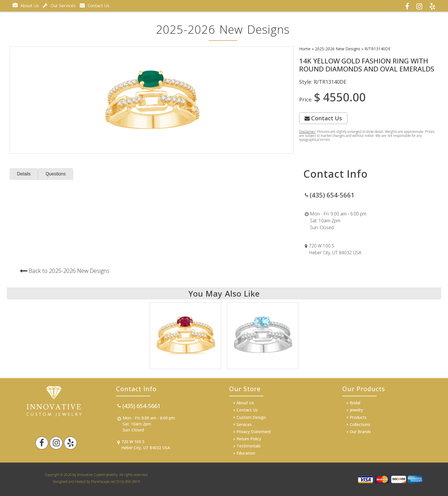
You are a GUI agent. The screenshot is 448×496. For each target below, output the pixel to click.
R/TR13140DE (378, 49)
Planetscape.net (103, 482)
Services (244, 424)
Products (358, 417)
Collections (360, 424)
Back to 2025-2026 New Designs (69, 271)
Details (24, 174)
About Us (26, 5)
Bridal (355, 403)
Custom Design (251, 417)
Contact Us (95, 5)
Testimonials (249, 446)
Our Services (59, 5)
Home (305, 49)
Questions (56, 174)
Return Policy (249, 439)
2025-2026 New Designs (338, 49)
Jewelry (356, 410)
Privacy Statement (254, 432)
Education (246, 453)
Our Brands (360, 432)
